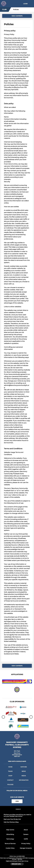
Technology (10, 839)
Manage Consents (26, 848)
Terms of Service (10, 844)
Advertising (10, 834)
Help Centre (10, 830)
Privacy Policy (26, 844)
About (26, 830)
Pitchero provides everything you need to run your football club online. (17, 815)
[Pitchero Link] (18, 812)
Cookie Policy (10, 848)
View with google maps (17, 761)
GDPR (26, 839)
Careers (26, 834)
